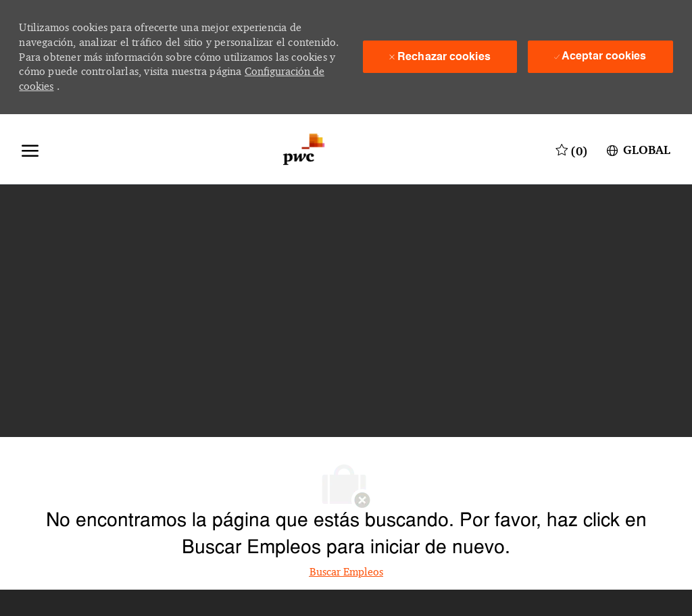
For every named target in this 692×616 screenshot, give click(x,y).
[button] (637, 149)
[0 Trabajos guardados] (572, 149)
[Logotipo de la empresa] (304, 149)
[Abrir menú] (30, 149)
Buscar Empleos (346, 572)
